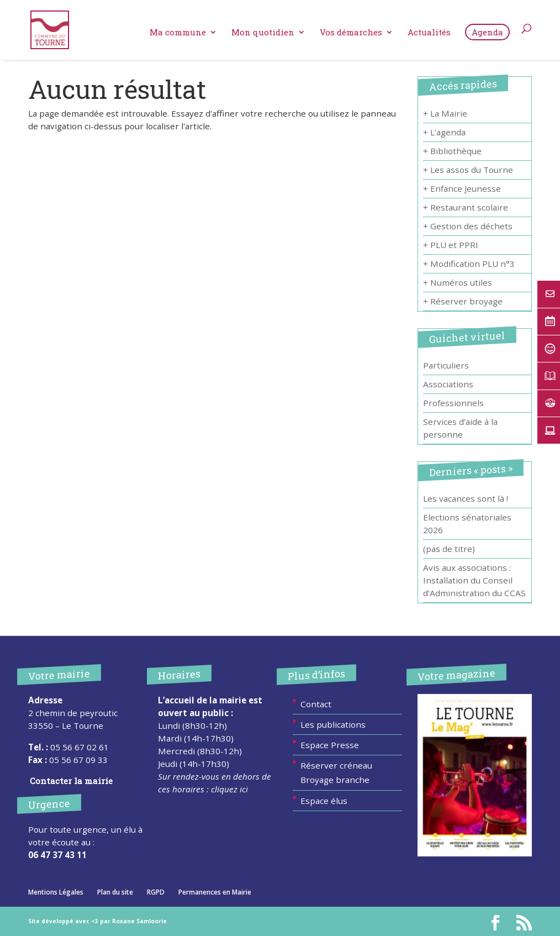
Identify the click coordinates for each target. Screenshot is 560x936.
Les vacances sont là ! (466, 498)
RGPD (156, 892)
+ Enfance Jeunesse (462, 188)
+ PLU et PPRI (451, 245)
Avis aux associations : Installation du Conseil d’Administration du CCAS (474, 580)
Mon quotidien (263, 33)
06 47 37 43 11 (57, 855)
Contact (316, 704)
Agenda (487, 32)
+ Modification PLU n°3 (469, 264)
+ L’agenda (444, 132)
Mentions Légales (56, 892)
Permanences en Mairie (215, 892)
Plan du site (115, 892)
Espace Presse (330, 745)
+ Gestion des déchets (468, 226)
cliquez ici (229, 789)
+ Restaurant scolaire (466, 207)
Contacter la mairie (71, 781)
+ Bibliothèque (452, 151)
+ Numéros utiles (458, 282)
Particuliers (446, 365)
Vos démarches (351, 33)
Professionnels (453, 403)
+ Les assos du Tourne (468, 170)
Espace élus (324, 801)
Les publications (333, 724)
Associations (448, 384)
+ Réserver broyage (463, 301)
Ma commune (178, 33)
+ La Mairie (445, 113)
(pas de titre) (449, 549)
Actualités (429, 33)
